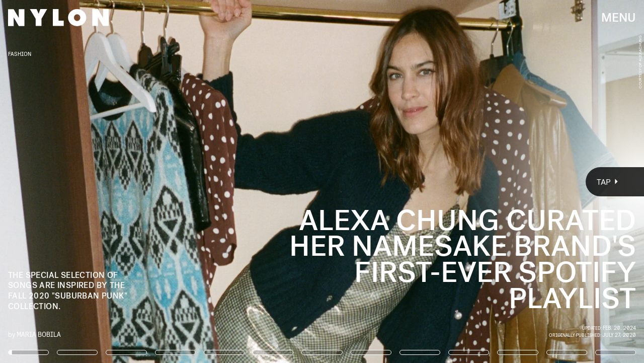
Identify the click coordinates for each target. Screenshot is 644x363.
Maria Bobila (39, 334)
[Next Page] (428, 181)
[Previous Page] (106, 181)
